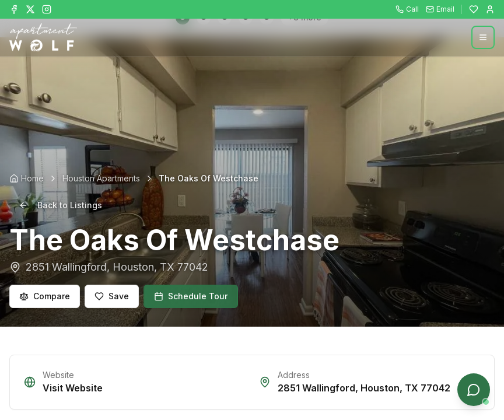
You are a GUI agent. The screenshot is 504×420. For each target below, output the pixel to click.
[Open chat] (474, 390)
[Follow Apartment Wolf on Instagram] (47, 9)
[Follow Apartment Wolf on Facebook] (14, 9)
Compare (45, 296)
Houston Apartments (101, 178)
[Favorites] (474, 9)
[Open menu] (483, 37)
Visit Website (73, 388)
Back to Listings (60, 205)
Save (112, 296)
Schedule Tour (191, 296)
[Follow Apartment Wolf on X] (30, 9)
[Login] (490, 9)
